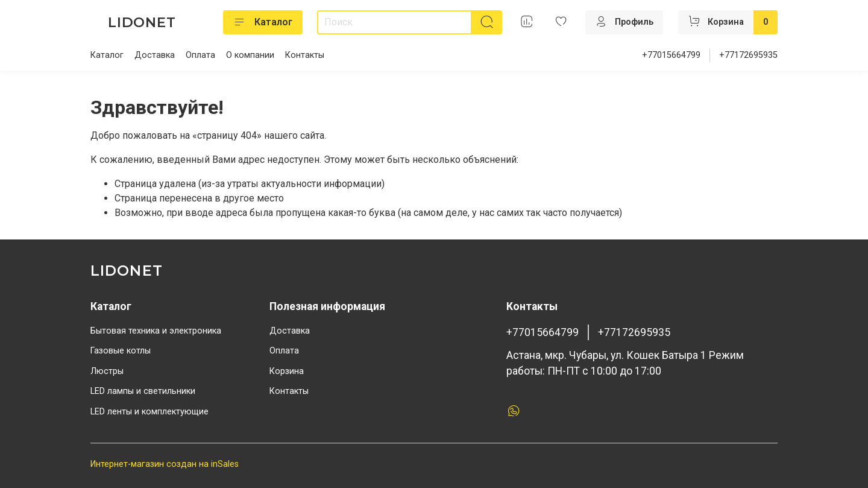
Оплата (200, 55)
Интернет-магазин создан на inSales (165, 464)
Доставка (155, 55)
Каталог (263, 22)
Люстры (107, 371)
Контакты (305, 55)
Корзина (287, 371)
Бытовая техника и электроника (156, 331)
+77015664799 (671, 55)
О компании (250, 55)
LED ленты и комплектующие (149, 412)
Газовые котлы (121, 351)
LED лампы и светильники (143, 391)
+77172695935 (748, 55)
